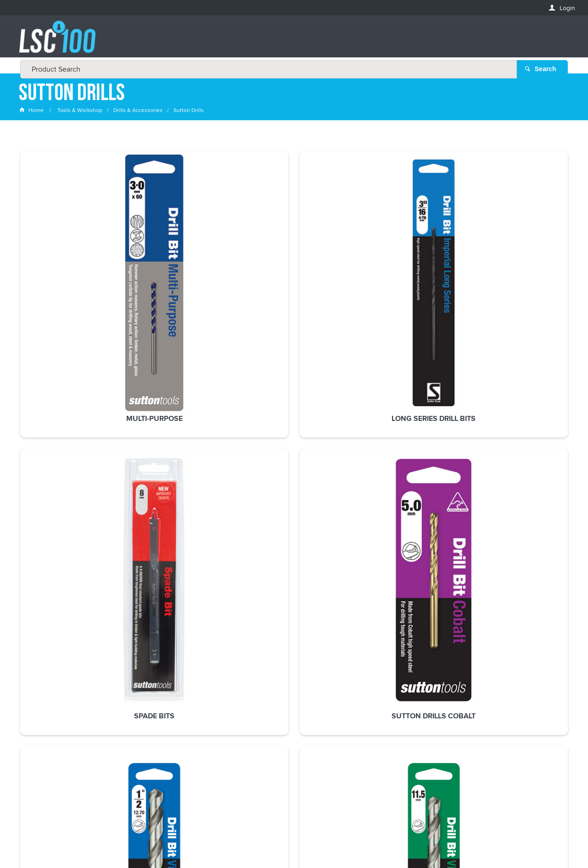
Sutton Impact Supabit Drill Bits (294, 426)
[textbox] (291, 41)
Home (32, 112)
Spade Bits (294, 272)
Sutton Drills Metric (71, 421)
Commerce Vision (363, 842)
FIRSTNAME (35, 697)
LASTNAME (35, 731)
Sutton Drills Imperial (518, 272)
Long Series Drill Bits (182, 272)
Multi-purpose (70, 272)
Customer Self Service (300, 842)
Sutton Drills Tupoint (182, 421)
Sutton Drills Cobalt (406, 272)
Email (28, 664)
